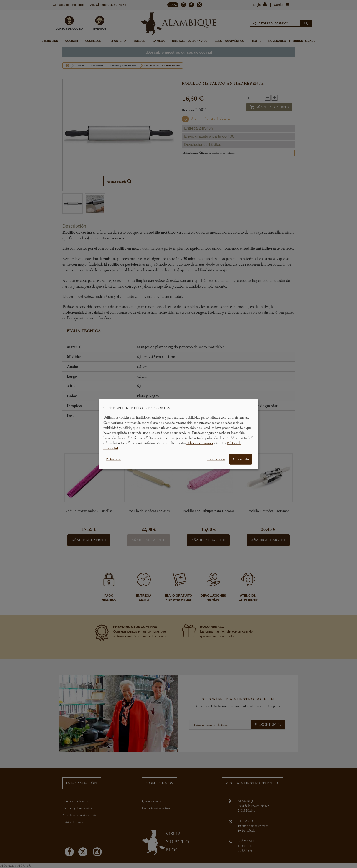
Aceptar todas (241, 459)
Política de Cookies (200, 443)
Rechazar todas (216, 459)
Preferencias (113, 459)
